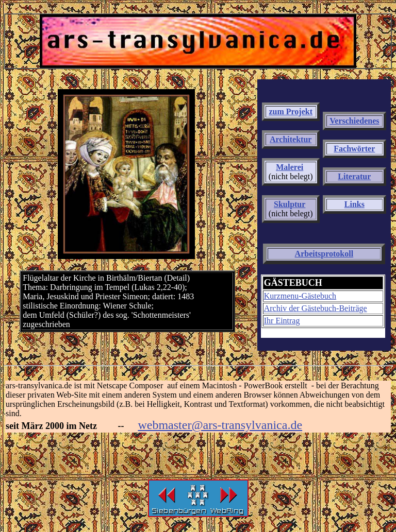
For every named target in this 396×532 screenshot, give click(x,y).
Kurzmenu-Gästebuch (300, 296)
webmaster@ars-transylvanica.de (220, 425)
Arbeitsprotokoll (324, 254)
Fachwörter (354, 149)
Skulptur (290, 204)
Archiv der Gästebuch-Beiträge (316, 308)
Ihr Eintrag (282, 321)
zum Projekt (291, 111)
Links (354, 204)
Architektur (291, 139)
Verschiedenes (354, 121)
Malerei (290, 167)
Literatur (354, 176)
